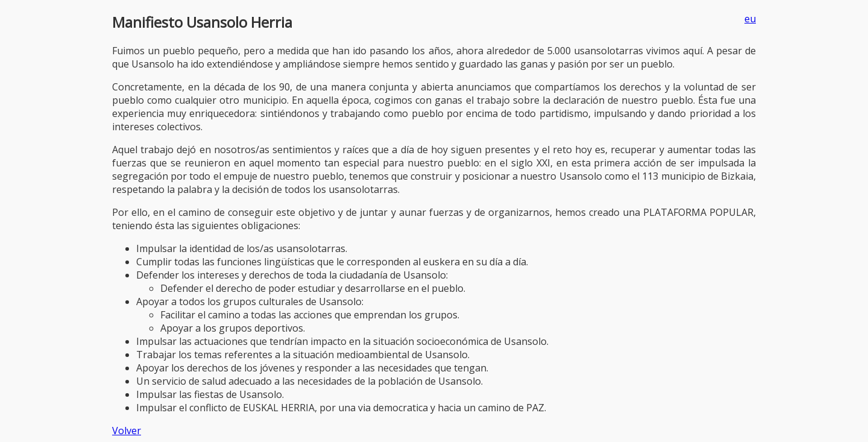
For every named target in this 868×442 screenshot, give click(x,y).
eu (750, 19)
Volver (127, 431)
